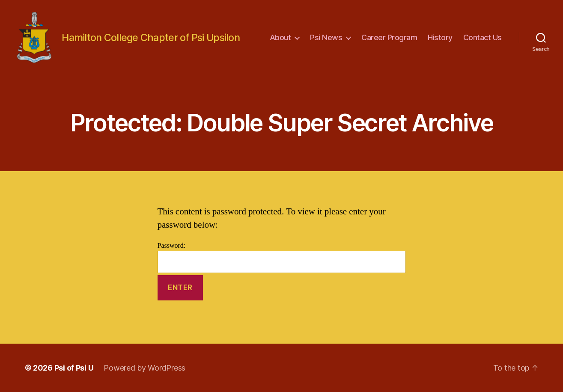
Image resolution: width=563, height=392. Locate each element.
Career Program (389, 37)
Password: (282, 257)
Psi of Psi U (74, 368)
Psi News (326, 37)
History (440, 37)
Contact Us (483, 37)
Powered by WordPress (144, 368)
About (280, 37)
